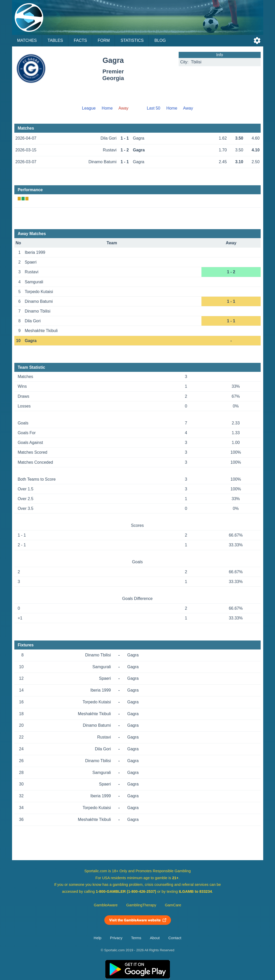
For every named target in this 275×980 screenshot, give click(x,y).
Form (104, 40)
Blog (160, 40)
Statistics (132, 40)
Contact (175, 938)
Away (188, 108)
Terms (136, 938)
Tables (55, 40)
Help (98, 938)
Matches (27, 40)
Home (107, 108)
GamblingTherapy (141, 905)
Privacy (116, 938)
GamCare (173, 905)
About (155, 938)
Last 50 (154, 108)
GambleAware (106, 905)
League (89, 108)
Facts (80, 40)
